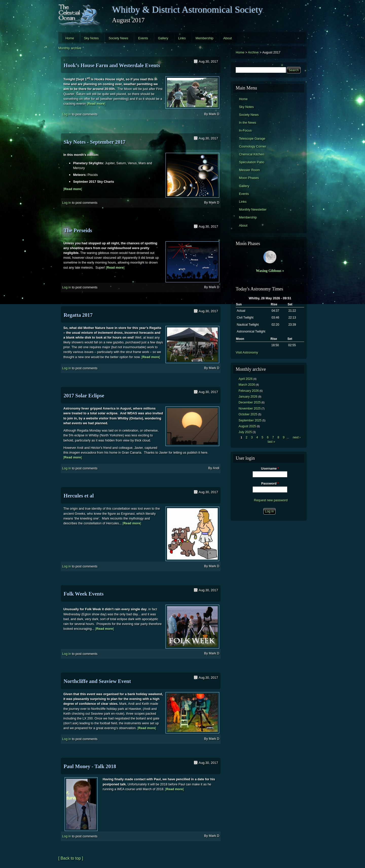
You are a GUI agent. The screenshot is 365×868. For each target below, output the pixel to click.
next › (297, 437)
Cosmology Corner (253, 146)
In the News (248, 123)
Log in (67, 114)
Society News (118, 38)
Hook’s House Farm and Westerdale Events (112, 65)
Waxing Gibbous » (270, 271)
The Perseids (78, 230)
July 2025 (245, 432)
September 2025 (250, 420)
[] (96, 104)
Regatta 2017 (78, 315)
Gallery (163, 38)
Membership (205, 38)
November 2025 (250, 409)
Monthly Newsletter (253, 209)
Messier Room (250, 170)
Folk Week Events (84, 594)
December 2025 (250, 402)
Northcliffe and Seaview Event (97, 681)
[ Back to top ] (71, 858)
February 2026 (249, 391)
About (227, 38)
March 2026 (247, 385)
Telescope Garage (252, 138)
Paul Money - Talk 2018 (90, 766)
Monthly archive (70, 48)
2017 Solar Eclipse (84, 396)
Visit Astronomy (247, 352)
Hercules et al (79, 496)
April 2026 (245, 379)
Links (182, 38)
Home (70, 38)
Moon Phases (249, 178)
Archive (253, 52)
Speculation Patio (252, 162)
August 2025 (247, 426)
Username (270, 468)
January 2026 (248, 397)
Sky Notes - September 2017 (95, 142)
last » (271, 442)
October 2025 (248, 414)
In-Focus (245, 130)
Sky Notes (91, 38)
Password (270, 483)
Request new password (271, 500)
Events (143, 38)
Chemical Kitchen (252, 154)
